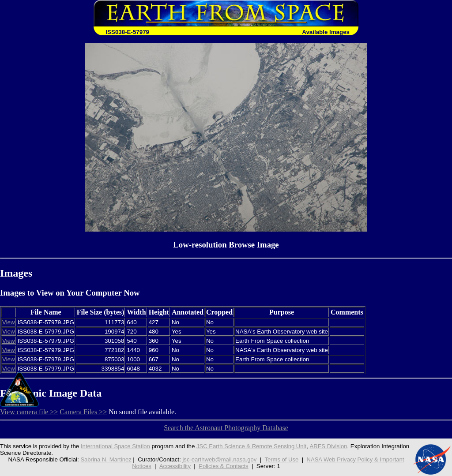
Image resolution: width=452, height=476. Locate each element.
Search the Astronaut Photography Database (226, 428)
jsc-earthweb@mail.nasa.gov (219, 459)
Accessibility (174, 466)
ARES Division (332, 446)
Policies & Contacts (224, 466)
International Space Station (116, 446)
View (9, 322)
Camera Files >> (83, 412)
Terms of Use (282, 459)
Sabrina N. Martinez (104, 459)
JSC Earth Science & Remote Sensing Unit (254, 446)
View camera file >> (29, 412)
